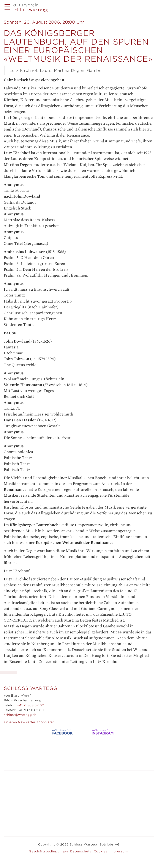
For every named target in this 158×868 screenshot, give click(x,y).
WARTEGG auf (57, 732)
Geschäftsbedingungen (48, 851)
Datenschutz (81, 851)
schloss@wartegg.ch (20, 715)
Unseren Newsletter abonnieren (29, 722)
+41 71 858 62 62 (31, 705)
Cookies (101, 851)
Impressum (119, 851)
